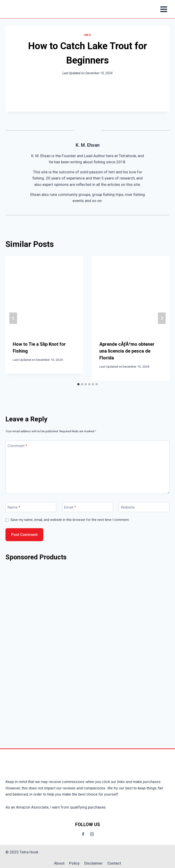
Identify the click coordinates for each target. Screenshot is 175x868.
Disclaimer (94, 863)
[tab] (78, 384)
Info (87, 35)
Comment (17, 446)
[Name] (31, 507)
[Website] (144, 507)
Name (14, 507)
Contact (114, 863)
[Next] (162, 318)
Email (70, 507)
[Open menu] (164, 9)
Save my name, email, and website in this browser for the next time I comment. (70, 520)
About (59, 863)
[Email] (88, 507)
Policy (74, 863)
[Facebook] (83, 834)
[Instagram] (92, 834)
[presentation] (44, 295)
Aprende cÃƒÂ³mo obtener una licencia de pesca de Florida (127, 351)
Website (128, 507)
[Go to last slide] (13, 318)
